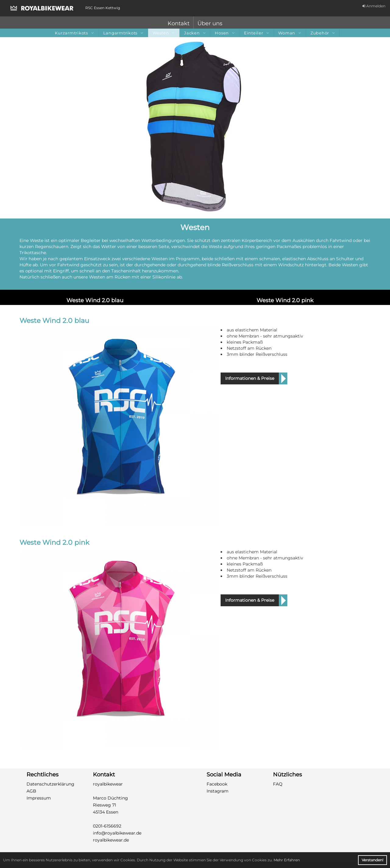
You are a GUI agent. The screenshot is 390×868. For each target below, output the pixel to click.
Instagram (218, 791)
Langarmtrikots (123, 33)
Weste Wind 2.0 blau (95, 300)
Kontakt (179, 23)
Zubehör (323, 33)
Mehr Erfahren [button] (287, 860)
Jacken (195, 33)
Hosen (225, 33)
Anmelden (374, 6)
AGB (31, 791)
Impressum (39, 798)
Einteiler (257, 33)
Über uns (210, 23)
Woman (290, 33)
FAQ (278, 784)
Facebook (217, 784)
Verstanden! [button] (372, 860)
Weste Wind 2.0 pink (285, 300)
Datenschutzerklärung (50, 784)
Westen (164, 33)
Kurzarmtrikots (74, 33)
